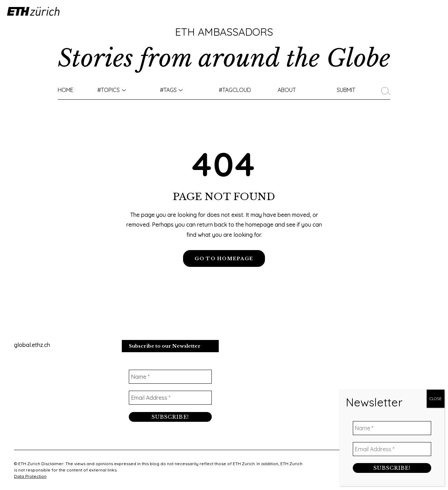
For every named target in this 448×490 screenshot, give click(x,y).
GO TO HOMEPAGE (224, 259)
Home (66, 90)
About (287, 90)
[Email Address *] (170, 399)
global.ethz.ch (32, 346)
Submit (346, 90)
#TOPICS (108, 90)
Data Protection (30, 476)
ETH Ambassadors (224, 32)
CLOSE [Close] (436, 401)
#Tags (168, 90)
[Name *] (170, 378)
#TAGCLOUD (235, 90)
